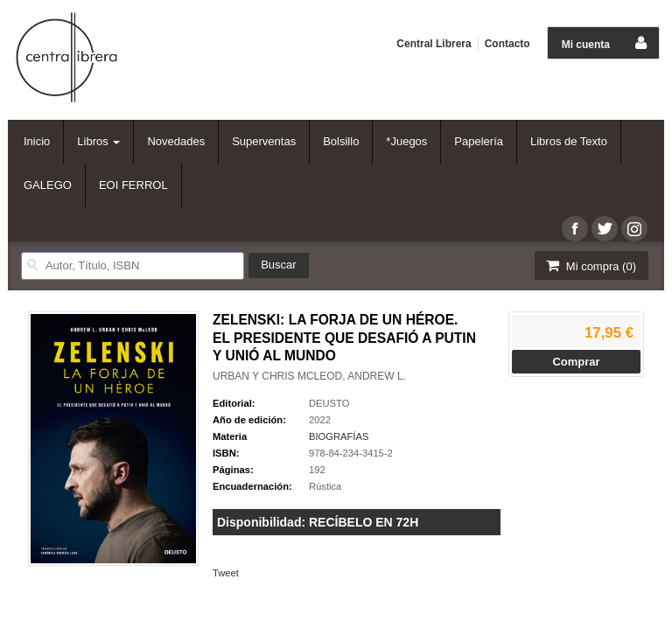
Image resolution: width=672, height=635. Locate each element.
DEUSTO (329, 403)
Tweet (226, 573)
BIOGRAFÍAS (339, 436)
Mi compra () (590, 265)
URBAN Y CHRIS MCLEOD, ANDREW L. (309, 376)
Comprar (576, 362)
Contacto (507, 44)
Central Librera (434, 44)
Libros (98, 141)
